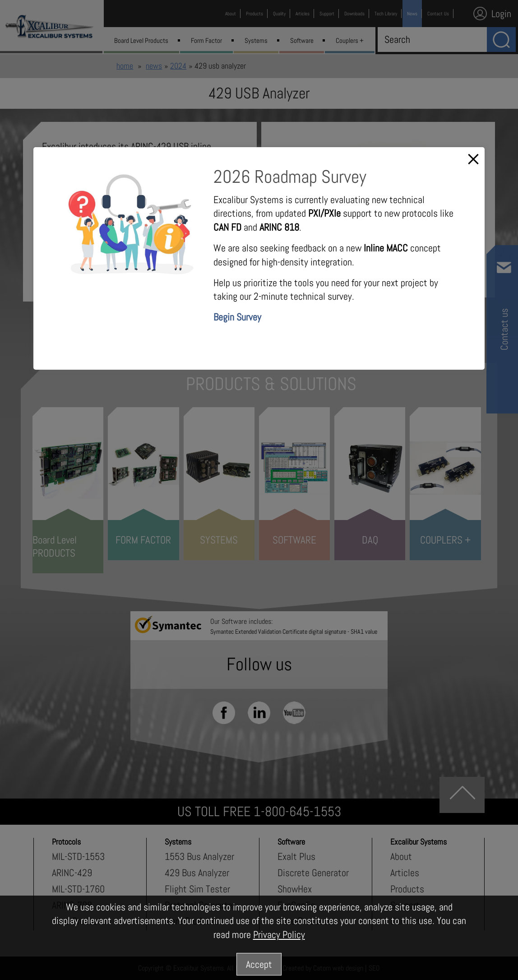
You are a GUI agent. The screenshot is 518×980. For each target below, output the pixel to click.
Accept (259, 964)
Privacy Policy (279, 934)
